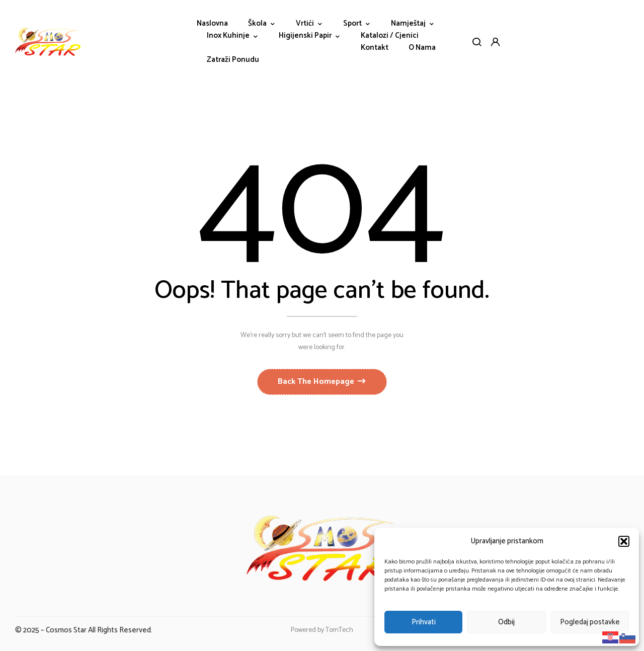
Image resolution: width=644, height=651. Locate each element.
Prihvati (424, 622)
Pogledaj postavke (590, 622)
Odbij (506, 622)
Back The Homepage (317, 382)
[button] (624, 541)
